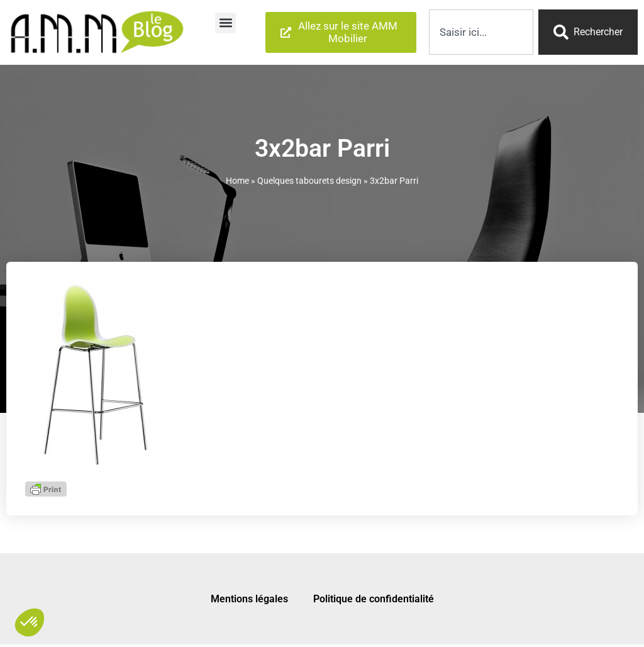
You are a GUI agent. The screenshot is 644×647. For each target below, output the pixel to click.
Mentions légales (249, 599)
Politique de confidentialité (374, 599)
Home (237, 181)
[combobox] (481, 32)
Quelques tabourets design (309, 181)
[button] (225, 23)
